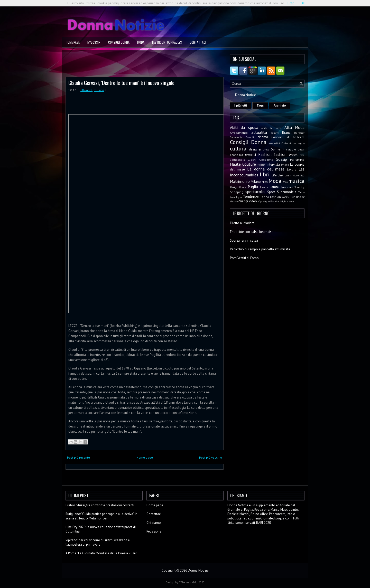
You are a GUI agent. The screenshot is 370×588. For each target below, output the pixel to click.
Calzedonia (236, 137)
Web (291, 201)
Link (281, 175)
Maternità (298, 175)
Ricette (264, 187)
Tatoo (301, 192)
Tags (260, 106)
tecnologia (236, 197)
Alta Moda (294, 127)
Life (274, 175)
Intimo (285, 165)
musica (99, 90)
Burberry (299, 133)
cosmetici (275, 143)
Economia (237, 155)
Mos (285, 182)
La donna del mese (266, 169)
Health (261, 165)
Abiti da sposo (271, 128)
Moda (141, 42)
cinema (263, 137)
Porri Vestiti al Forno (244, 258)
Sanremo (287, 187)
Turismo (296, 197)
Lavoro (292, 169)
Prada (243, 187)
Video (253, 201)
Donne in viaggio (283, 149)
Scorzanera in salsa (244, 240)
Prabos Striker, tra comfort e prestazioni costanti (100, 505)
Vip (260, 201)
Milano (256, 182)
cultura (238, 149)
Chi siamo (154, 523)
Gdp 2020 (198, 582)
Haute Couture (243, 164)
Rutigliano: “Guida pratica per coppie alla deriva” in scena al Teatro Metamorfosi (101, 516)
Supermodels (287, 192)
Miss (265, 182)
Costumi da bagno (293, 143)
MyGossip (94, 42)
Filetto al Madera (242, 223)
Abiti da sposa (244, 127)
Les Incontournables (167, 42)
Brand (286, 133)
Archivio (280, 106)
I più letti (241, 106)
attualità (86, 90)
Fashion (265, 154)
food (302, 155)
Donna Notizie (246, 95)
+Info (291, 3)
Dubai (301, 149)
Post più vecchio (211, 457)
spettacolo (255, 192)
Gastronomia (237, 160)
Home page (73, 42)
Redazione (154, 531)
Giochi (252, 160)
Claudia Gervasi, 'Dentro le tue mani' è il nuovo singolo (121, 83)
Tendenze (251, 196)
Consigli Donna (119, 42)
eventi (251, 154)
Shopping (237, 192)
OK (303, 3)
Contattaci (198, 42)
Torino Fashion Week (275, 197)
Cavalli (250, 137)
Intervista (273, 164)
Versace (234, 201)
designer (255, 149)
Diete (266, 149)
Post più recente (78, 457)
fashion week (286, 154)
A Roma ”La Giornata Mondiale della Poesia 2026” (101, 553)
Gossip (281, 159)
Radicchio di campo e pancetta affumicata (260, 249)
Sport (271, 192)
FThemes (185, 582)
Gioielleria (266, 160)
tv (303, 197)
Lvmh (288, 175)
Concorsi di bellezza (288, 137)
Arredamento (239, 133)
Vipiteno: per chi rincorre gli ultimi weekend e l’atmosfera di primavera (98, 542)
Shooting (299, 187)
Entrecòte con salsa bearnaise (252, 232)
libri (265, 174)
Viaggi (244, 201)
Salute (274, 187)
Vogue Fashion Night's (275, 201)
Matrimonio (240, 181)
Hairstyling (297, 160)
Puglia (253, 187)
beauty (275, 133)
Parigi (234, 187)
